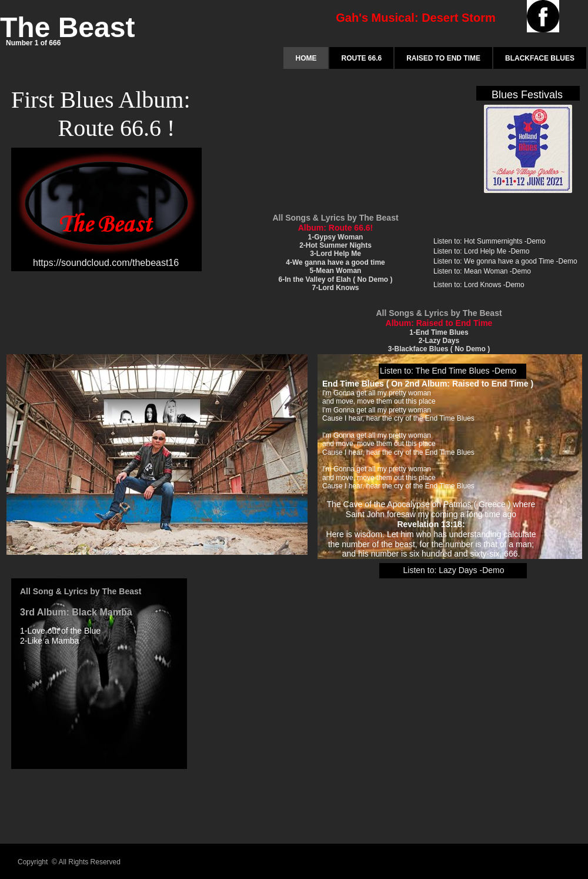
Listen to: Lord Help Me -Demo (481, 251)
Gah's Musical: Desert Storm (416, 18)
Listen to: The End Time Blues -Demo (448, 371)
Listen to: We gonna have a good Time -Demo (505, 261)
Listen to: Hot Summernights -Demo (490, 241)
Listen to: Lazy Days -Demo (454, 570)
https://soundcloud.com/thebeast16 (106, 263)
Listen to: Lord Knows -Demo (479, 285)
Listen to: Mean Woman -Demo (482, 271)
